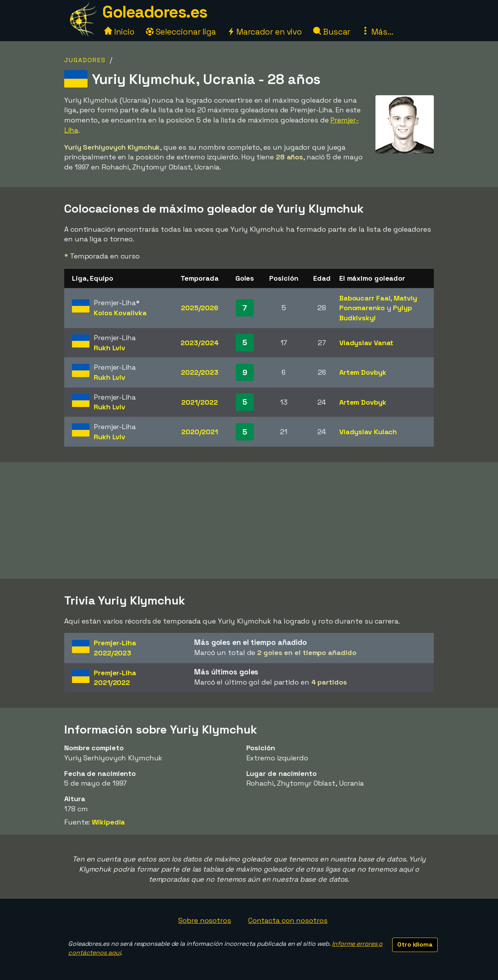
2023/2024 (199, 343)
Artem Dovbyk (363, 372)
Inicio (119, 32)
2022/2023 (200, 372)
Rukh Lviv (110, 348)
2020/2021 (200, 432)
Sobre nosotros (205, 920)
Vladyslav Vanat (366, 343)
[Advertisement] (249, 521)
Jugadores (85, 60)
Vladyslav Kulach (368, 432)
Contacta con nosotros (288, 920)
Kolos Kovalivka (120, 313)
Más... (377, 32)
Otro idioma (415, 944)
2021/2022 (199, 402)
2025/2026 (200, 308)
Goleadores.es (155, 12)
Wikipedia (108, 822)
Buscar (332, 32)
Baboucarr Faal (365, 298)
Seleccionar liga (181, 32)
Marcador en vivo (265, 32)
